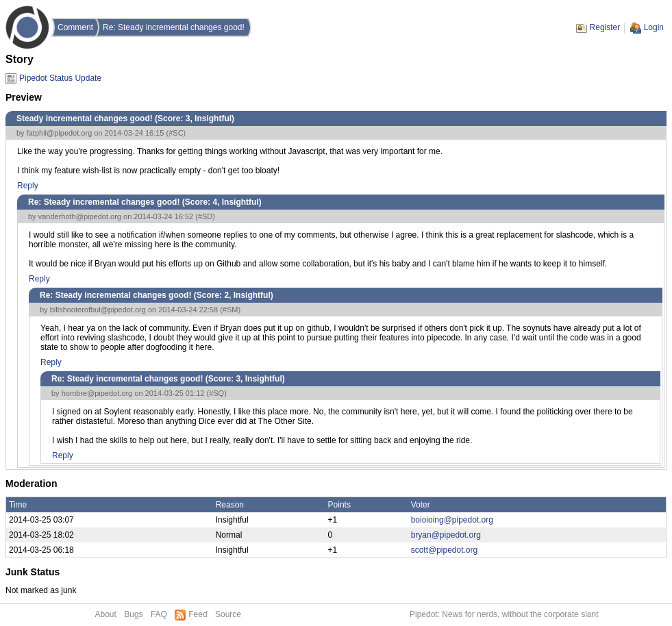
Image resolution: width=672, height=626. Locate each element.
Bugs (133, 614)
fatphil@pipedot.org (60, 133)
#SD (205, 216)
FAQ (159, 614)
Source (228, 614)
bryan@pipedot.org (446, 535)
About (106, 614)
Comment (75, 27)
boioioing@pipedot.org (452, 520)
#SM (231, 310)
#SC (176, 133)
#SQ (216, 393)
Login (654, 27)
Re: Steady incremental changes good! (174, 27)
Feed (198, 614)
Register (605, 27)
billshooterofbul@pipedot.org (98, 310)
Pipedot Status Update (60, 78)
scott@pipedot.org (445, 550)
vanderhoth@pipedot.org (80, 216)
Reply (28, 186)
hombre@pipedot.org (97, 393)
